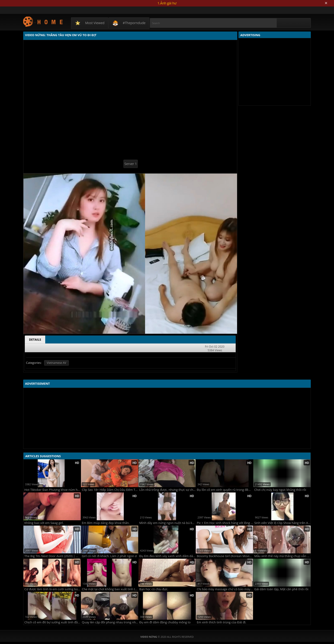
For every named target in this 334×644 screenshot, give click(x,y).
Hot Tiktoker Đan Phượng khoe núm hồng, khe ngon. (53, 490)
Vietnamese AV (56, 363)
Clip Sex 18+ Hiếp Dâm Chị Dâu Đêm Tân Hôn (110, 490)
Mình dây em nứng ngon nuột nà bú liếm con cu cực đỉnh (168, 523)
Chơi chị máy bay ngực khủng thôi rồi (280, 490)
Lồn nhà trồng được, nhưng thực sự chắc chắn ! (168, 490)
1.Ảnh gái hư (167, 3)
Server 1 (130, 164)
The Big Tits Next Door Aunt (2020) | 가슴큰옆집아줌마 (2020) (53, 556)
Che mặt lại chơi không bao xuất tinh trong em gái (110, 589)
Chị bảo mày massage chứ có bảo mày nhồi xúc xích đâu (225, 589)
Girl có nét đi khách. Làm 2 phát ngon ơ (109, 556)
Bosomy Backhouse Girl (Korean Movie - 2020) (225, 556)
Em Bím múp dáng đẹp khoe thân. (106, 523)
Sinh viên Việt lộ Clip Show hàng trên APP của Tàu (282, 523)
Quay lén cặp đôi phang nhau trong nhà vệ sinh (110, 622)
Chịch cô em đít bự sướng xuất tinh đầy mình (53, 622)
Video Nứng (43, 21)
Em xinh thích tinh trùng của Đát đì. (221, 622)
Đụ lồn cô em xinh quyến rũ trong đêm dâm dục (225, 490)
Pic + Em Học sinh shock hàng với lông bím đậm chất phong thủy (225, 523)
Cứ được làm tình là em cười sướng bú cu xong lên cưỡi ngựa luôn (53, 589)
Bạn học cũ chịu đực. (154, 589)
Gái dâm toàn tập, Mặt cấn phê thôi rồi (281, 589)
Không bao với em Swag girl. (44, 523)
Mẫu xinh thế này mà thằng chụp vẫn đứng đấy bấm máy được (282, 556)
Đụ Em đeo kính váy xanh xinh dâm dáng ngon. (168, 556)
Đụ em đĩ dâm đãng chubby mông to (165, 622)
